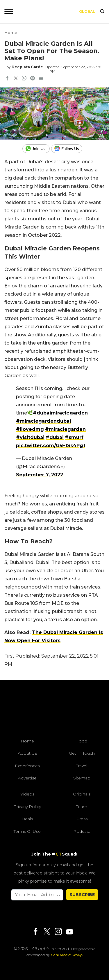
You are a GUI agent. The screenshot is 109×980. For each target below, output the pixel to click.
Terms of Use (27, 831)
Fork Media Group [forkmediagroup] (67, 955)
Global (87, 12)
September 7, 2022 (40, 475)
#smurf (74, 437)
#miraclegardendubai (43, 421)
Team (82, 807)
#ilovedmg (30, 429)
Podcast (82, 831)
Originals (82, 794)
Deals (27, 819)
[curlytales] (55, 711)
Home (11, 33)
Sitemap (82, 778)
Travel (82, 766)
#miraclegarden (65, 429)
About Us (27, 753)
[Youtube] (69, 932)
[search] (102, 12)
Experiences (27, 766)
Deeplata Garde (27, 67)
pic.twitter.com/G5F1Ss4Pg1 (51, 446)
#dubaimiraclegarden (60, 413)
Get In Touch (82, 753)
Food (82, 741)
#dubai (55, 437)
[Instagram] (58, 932)
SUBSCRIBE (82, 895)
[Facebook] (35, 932)
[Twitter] (47, 932)
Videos (27, 794)
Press (82, 819)
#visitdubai (30, 437)
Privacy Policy (27, 807)
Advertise (27, 778)
